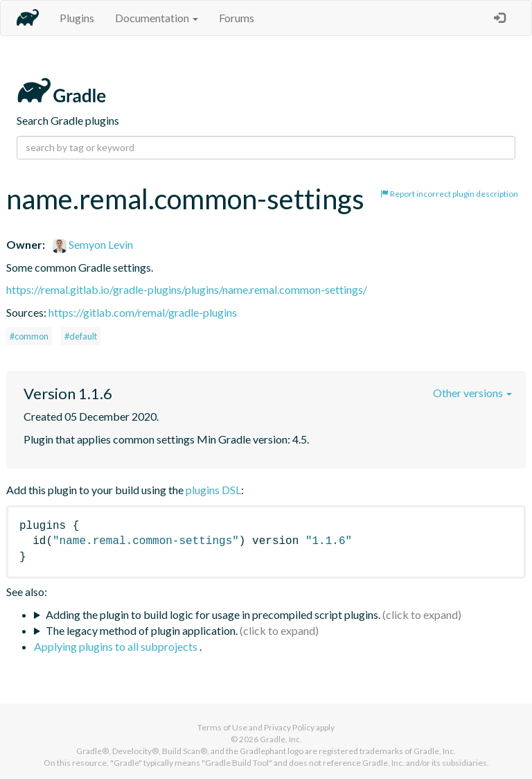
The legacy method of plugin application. (142, 630)
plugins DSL (213, 490)
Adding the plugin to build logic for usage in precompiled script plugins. (213, 614)
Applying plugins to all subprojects (117, 646)
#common (29, 336)
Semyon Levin (93, 244)
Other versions (472, 393)
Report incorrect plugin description (449, 194)
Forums (237, 18)
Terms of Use (222, 727)
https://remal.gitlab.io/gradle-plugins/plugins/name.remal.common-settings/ (187, 289)
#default (81, 336)
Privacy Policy (289, 727)
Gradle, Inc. (281, 739)
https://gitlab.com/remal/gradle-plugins (143, 312)
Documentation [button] (157, 18)
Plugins (77, 18)
